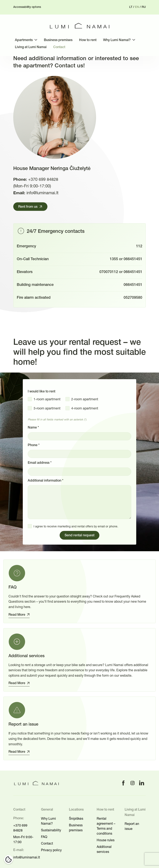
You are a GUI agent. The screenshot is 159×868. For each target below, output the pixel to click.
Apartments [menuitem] (24, 40)
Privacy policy (51, 850)
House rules (106, 840)
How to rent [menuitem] (88, 40)
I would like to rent (42, 392)
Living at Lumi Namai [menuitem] (31, 47)
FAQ (44, 837)
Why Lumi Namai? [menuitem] (117, 40)
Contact (47, 843)
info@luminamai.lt (42, 193)
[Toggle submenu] (36, 40)
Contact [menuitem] (59, 47)
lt (131, 7)
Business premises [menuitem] (58, 40)
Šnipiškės (76, 818)
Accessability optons (27, 7)
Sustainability (51, 830)
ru (144, 7)
